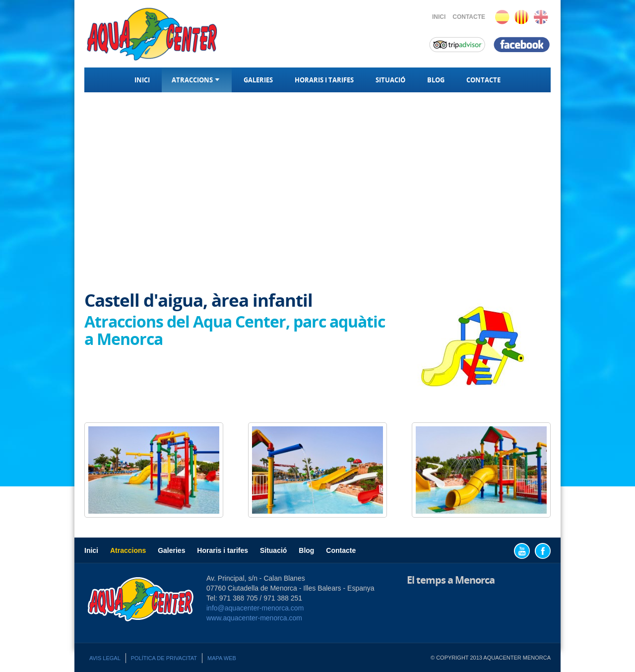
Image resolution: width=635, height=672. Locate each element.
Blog (436, 80)
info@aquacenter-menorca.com (255, 608)
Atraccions (197, 80)
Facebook (543, 551)
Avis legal (105, 658)
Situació (390, 80)
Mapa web (222, 658)
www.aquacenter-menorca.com (254, 618)
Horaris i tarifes (324, 80)
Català (522, 17)
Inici (439, 17)
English (541, 17)
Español (502, 17)
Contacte (469, 17)
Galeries (258, 80)
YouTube (522, 551)
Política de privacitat (164, 658)
